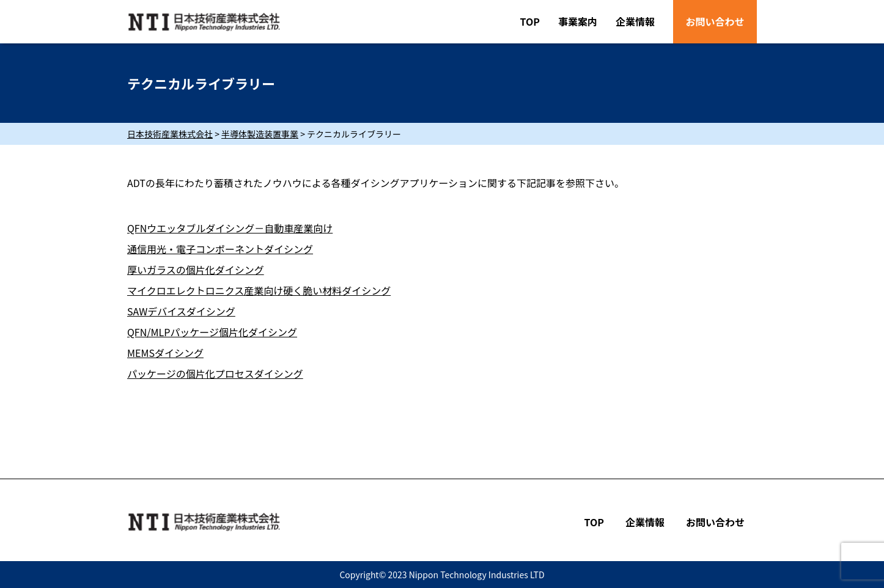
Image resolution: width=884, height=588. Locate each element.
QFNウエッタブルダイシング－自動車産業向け (230, 228)
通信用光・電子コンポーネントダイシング (220, 249)
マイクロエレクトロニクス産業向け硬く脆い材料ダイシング (259, 290)
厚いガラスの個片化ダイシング (196, 270)
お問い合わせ (715, 21)
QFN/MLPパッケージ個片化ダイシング (212, 332)
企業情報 (635, 21)
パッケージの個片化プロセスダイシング (215, 373)
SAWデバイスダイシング (181, 311)
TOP (530, 21)
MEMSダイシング (165, 353)
